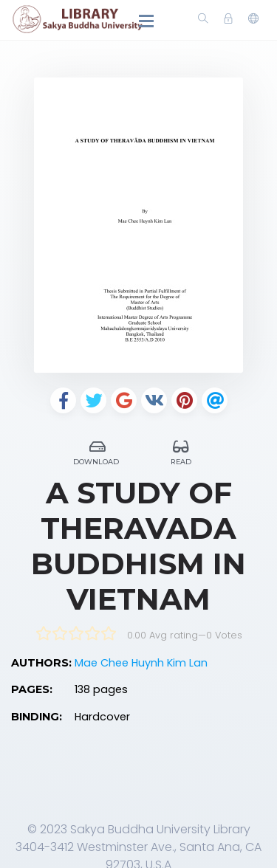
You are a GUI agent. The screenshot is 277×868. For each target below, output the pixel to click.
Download (98, 451)
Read (181, 451)
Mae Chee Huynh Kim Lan (141, 663)
